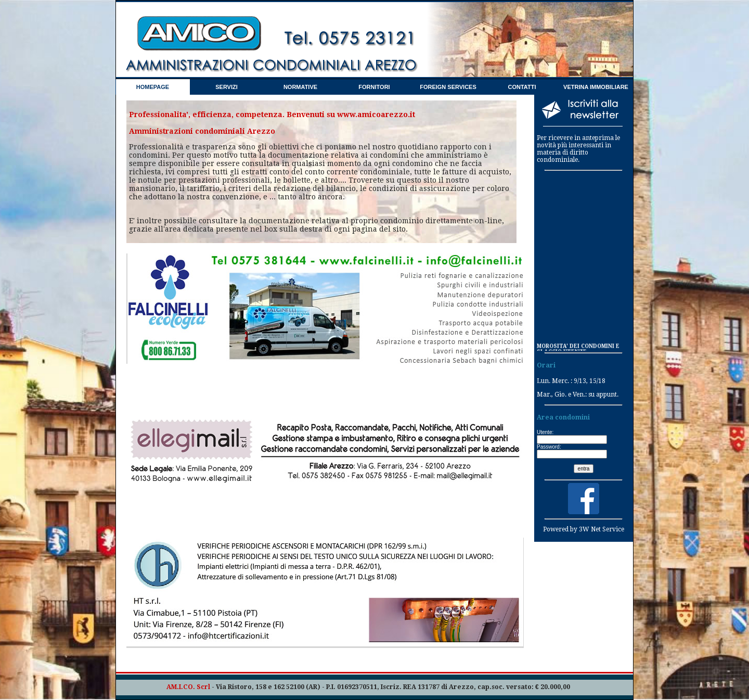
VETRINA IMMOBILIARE (596, 87)
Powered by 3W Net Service (584, 529)
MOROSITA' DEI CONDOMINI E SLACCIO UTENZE (578, 349)
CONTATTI (522, 87)
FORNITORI (374, 87)
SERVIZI (227, 87)
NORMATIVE (300, 87)
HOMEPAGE (153, 87)
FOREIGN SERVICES (448, 87)
